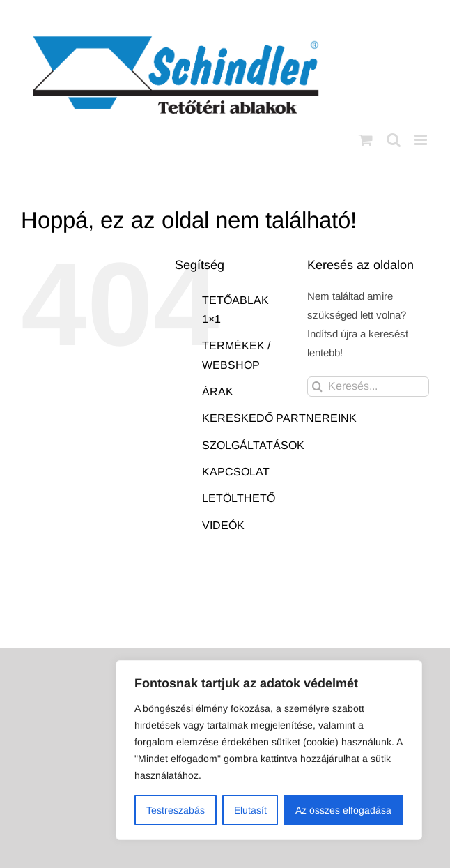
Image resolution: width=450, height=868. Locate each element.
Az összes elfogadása (343, 810)
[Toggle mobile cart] (366, 140)
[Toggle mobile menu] (422, 140)
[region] (269, 750)
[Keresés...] (368, 387)
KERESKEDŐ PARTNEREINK (279, 418)
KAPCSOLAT (236, 472)
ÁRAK (218, 391)
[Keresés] (317, 387)
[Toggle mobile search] (394, 140)
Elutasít (250, 810)
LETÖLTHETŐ (239, 498)
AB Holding (378, 626)
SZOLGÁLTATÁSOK (253, 445)
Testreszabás (176, 810)
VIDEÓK (223, 525)
